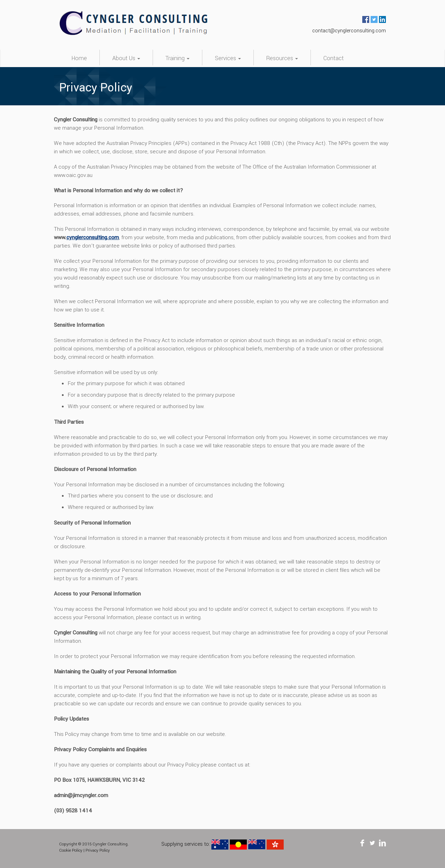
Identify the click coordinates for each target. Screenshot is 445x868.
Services (228, 58)
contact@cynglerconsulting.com (349, 31)
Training (177, 58)
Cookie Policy (71, 850)
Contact (334, 58)
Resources (282, 58)
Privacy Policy (98, 850)
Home (79, 58)
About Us (126, 58)
